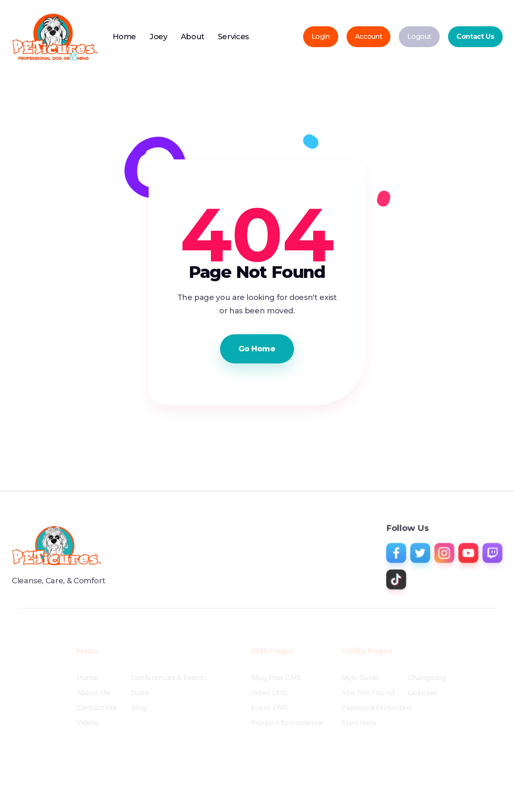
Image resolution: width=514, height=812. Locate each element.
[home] (56, 37)
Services (233, 37)
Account (368, 37)
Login (321, 37)
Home (125, 37)
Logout (419, 37)
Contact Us (475, 37)
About (193, 37)
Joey (158, 37)
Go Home (257, 349)
